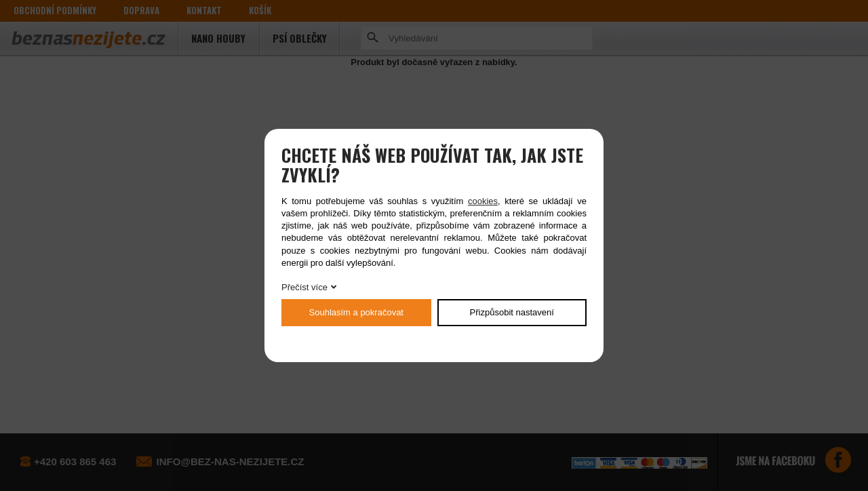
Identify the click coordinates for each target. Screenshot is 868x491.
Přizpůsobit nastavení (512, 312)
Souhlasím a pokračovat (356, 312)
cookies (483, 201)
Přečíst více (304, 287)
